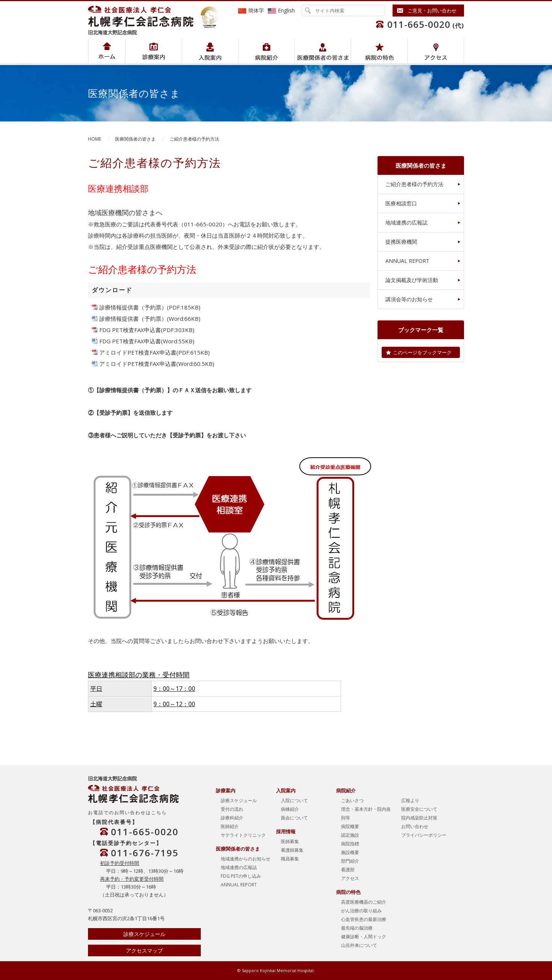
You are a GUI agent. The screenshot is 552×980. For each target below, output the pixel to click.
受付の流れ (232, 809)
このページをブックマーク (422, 352)
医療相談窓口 (401, 203)
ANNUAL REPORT (407, 261)
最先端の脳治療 (357, 928)
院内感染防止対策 (419, 818)
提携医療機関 (401, 242)
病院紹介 (154, 51)
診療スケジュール (144, 934)
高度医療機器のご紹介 (364, 902)
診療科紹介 (232, 818)
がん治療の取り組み (361, 911)
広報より (410, 800)
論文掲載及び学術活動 (412, 280)
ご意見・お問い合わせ (432, 11)
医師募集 (290, 841)
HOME (95, 139)
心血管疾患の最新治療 (364, 919)
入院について (294, 800)
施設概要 (350, 852)
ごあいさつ (352, 800)
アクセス (436, 51)
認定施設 (350, 835)
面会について (294, 818)
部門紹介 (350, 861)
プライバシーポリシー (424, 835)
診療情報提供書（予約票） (133, 307)
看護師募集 (292, 850)
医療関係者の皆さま (323, 51)
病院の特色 (379, 51)
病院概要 (350, 826)
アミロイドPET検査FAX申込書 (138, 352)
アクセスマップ (144, 950)
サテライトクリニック (243, 835)
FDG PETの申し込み (241, 876)
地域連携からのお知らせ (246, 859)
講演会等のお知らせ (409, 299)
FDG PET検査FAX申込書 (130, 330)
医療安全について (419, 809)
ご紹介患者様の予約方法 (414, 184)
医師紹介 (230, 826)
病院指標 (350, 844)
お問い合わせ (415, 826)
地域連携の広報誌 (406, 222)
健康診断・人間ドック (364, 937)
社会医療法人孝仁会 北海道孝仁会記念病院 (144, 16)
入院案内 (210, 51)
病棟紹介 (290, 809)
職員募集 (290, 859)
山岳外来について (359, 945)
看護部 (348, 870)
